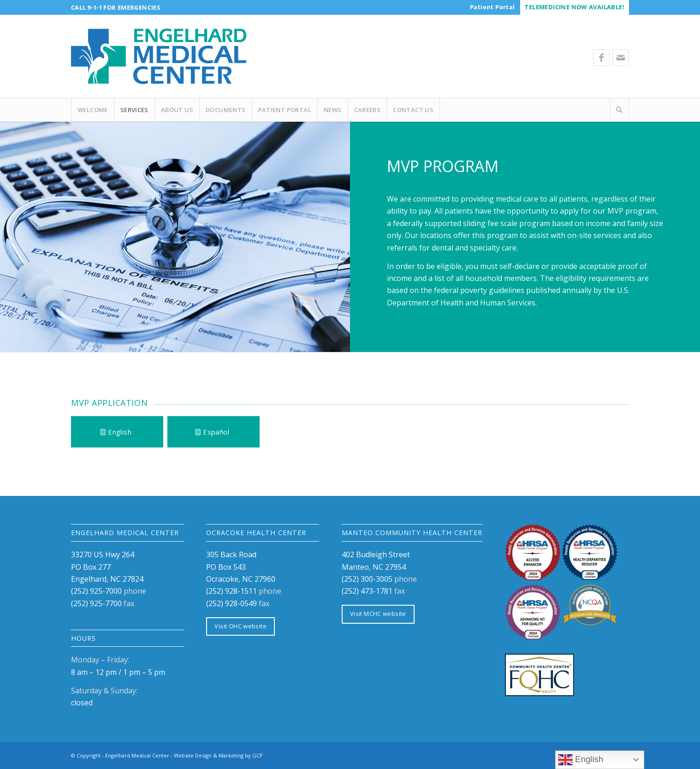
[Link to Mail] (621, 58)
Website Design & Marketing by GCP (218, 755)
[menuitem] (492, 7)
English (581, 760)
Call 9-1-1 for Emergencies (116, 7)
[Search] (619, 110)
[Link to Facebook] (601, 58)
